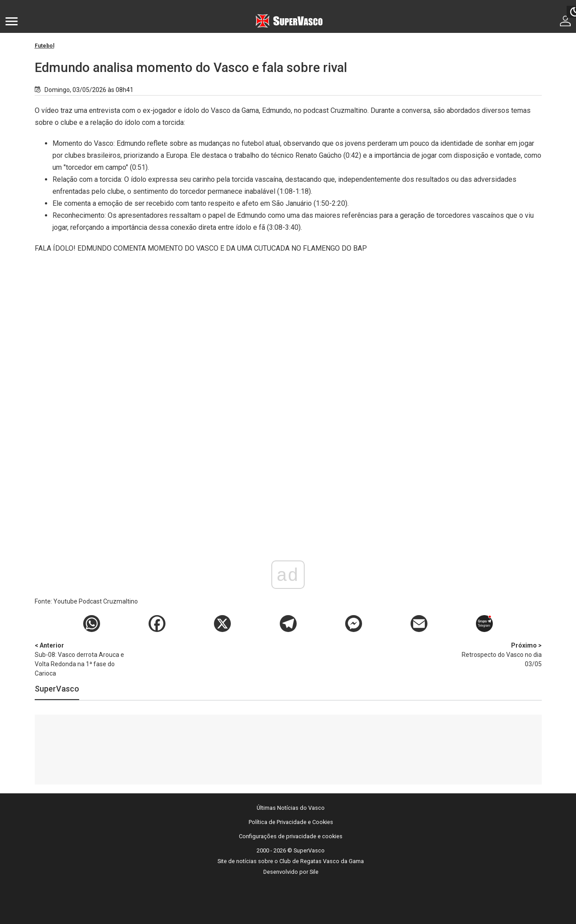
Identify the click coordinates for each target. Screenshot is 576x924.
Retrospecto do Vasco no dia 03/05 (495, 654)
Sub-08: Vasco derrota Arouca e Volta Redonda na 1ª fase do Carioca (81, 659)
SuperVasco (57, 689)
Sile (314, 872)
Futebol (44, 46)
